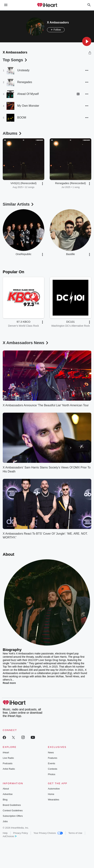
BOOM (22, 118)
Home (51, 794)
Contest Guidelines (13, 810)
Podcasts (8, 763)
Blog (5, 800)
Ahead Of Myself (28, 94)
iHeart (6, 752)
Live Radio (8, 758)
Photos (52, 774)
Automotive (54, 789)
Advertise (8, 794)
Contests (53, 769)
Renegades (25, 82)
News (51, 752)
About (6, 789)
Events (52, 763)
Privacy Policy (21, 833)
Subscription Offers (13, 816)
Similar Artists (19, 204)
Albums (12, 133)
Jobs (5, 821)
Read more (9, 683)
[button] (87, 41)
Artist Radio (9, 769)
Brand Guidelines (12, 805)
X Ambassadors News (26, 343)
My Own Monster (28, 106)
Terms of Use (75, 833)
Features (53, 758)
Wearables (54, 800)
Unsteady (23, 70)
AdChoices (10, 836)
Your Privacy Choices (48, 833)
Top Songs (15, 60)
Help (5, 833)
